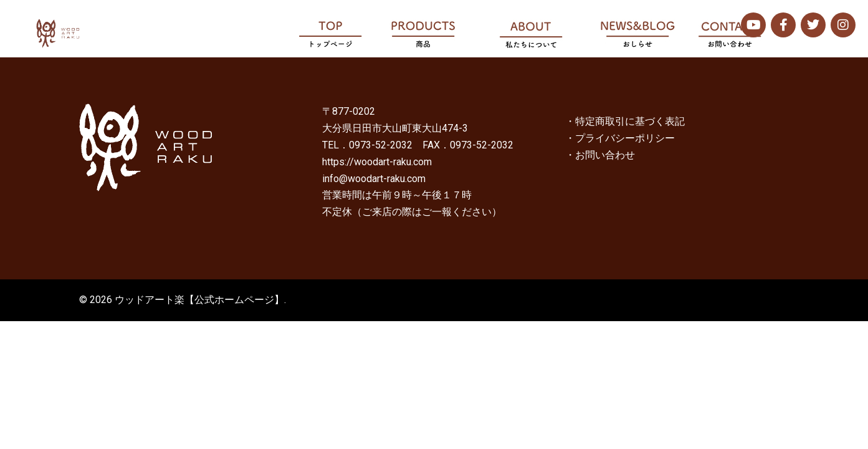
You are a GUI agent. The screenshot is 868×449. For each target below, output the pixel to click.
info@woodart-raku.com (374, 179)
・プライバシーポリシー (620, 138)
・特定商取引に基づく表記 (625, 121)
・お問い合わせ (600, 155)
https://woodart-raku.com (377, 162)
